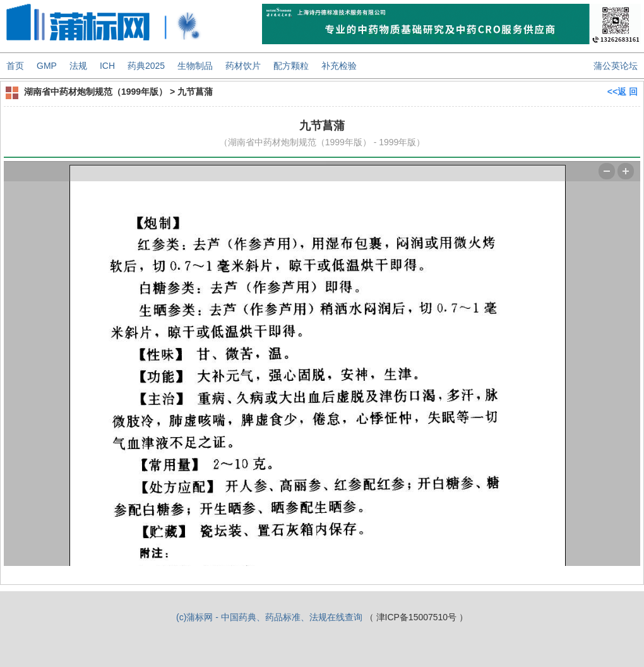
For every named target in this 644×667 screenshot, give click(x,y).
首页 (15, 66)
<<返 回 (623, 92)
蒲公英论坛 (616, 66)
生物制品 (195, 66)
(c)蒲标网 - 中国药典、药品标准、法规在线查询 (269, 617)
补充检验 (339, 66)
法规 (78, 66)
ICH (107, 66)
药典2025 (146, 66)
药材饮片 (243, 66)
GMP (47, 66)
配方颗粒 (291, 66)
